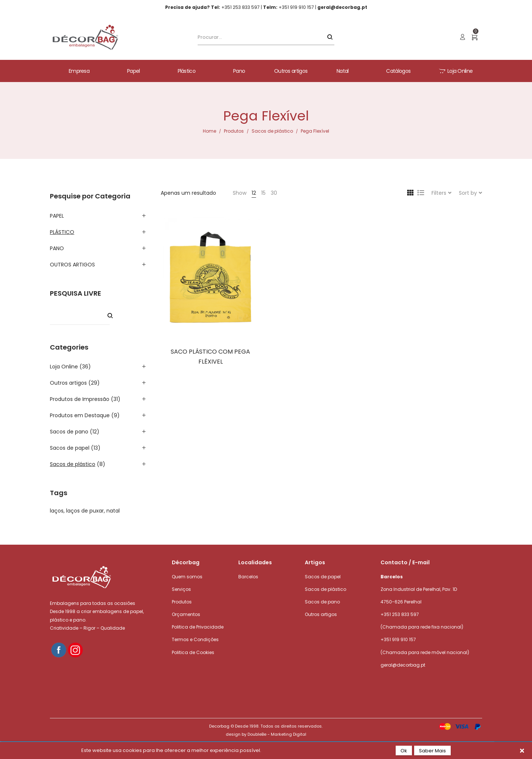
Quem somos (187, 577)
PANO (57, 248)
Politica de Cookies (193, 652)
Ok (404, 751)
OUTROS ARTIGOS (72, 265)
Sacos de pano (69, 432)
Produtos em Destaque (80, 415)
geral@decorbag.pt (403, 665)
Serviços (181, 589)
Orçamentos (186, 614)
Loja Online (64, 367)
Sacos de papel (70, 448)
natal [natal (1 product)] (113, 511)
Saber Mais (432, 751)
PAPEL (57, 216)
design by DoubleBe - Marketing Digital (266, 734)
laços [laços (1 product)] (57, 511)
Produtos (234, 131)
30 (274, 193)
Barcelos (248, 577)
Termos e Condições (195, 639)
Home (209, 131)
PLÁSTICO (62, 232)
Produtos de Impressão (80, 399)
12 (254, 193)
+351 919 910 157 (398, 639)
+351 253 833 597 (400, 614)
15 (263, 193)
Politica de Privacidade (198, 627)
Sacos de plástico (272, 131)
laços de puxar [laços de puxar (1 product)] (85, 511)
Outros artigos (68, 383)
